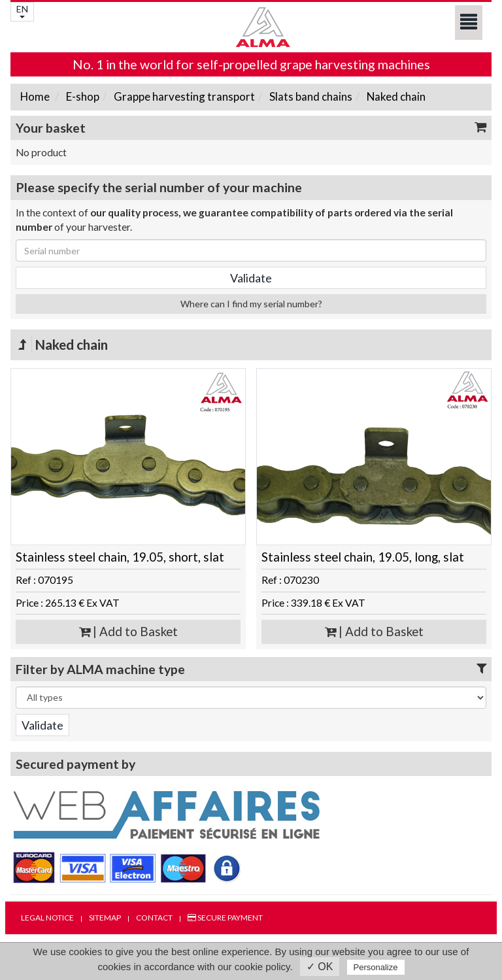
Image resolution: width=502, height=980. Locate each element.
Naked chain (395, 96)
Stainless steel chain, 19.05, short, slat (120, 557)
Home (35, 96)
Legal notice (47, 918)
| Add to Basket (128, 632)
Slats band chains (310, 96)
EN (22, 11)
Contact (154, 918)
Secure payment (225, 918)
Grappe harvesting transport (183, 96)
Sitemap (105, 918)
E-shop (82, 96)
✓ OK (320, 967)
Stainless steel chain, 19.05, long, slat (363, 557)
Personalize (376, 967)
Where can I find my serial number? (251, 304)
